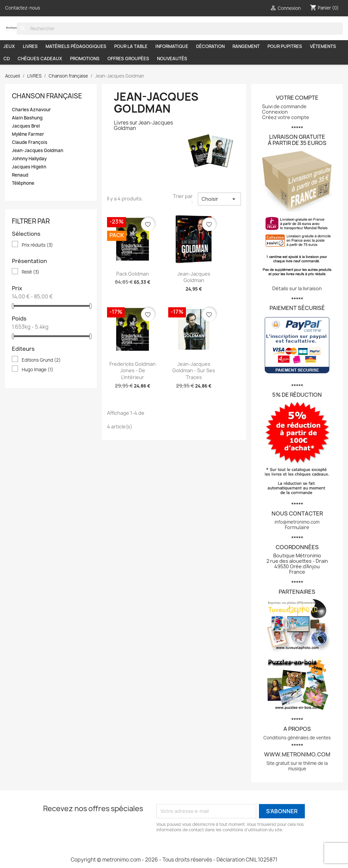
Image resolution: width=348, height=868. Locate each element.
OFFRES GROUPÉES (128, 59)
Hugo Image (38, 370)
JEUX (9, 46)
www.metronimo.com (297, 754)
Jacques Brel (26, 126)
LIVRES (30, 46)
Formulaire (297, 527)
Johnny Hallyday (29, 159)
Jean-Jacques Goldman (38, 151)
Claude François (30, 142)
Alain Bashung (27, 118)
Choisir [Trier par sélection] (219, 199)
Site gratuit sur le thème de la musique (297, 766)
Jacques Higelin (29, 167)
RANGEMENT (246, 46)
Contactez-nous (23, 8)
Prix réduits (37, 245)
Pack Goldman (133, 274)
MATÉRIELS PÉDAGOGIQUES (76, 46)
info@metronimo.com (297, 522)
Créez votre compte (286, 117)
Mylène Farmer (28, 134)
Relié (31, 272)
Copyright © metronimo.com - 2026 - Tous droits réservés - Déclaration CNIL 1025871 (174, 860)
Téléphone (23, 183)
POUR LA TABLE (131, 46)
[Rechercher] (180, 29)
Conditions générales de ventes (297, 738)
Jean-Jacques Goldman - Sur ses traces (194, 371)
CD (7, 59)
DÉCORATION (210, 46)
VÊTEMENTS (323, 46)
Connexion (275, 112)
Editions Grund (41, 360)
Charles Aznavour (31, 110)
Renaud (20, 175)
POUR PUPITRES (285, 46)
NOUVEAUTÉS (172, 59)
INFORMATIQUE (172, 46)
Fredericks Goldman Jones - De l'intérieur (133, 371)
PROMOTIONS (85, 59)
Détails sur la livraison (297, 288)
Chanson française (47, 96)
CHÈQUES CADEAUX (40, 59)
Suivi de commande (284, 106)
